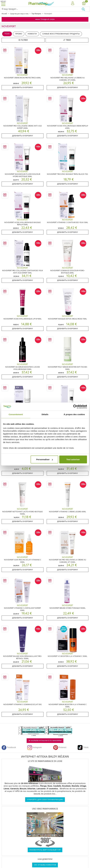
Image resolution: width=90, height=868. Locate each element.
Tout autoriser (73, 459)
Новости (32, 34)
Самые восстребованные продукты (61, 34)
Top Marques (36, 14)
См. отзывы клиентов (45, 865)
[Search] (41, 9)
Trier (67, 40)
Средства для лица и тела (19, 14)
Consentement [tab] (16, 414)
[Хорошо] (86, 9)
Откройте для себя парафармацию (45, 800)
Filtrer (23, 40)
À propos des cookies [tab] (74, 414)
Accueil (4, 14)
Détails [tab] (45, 414)
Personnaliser (44, 459)
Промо (19, 34)
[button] (73, 3)
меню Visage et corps (45, 19)
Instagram (34, 747)
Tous (7, 34)
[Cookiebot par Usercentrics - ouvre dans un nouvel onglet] (75, 406)
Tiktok (83, 747)
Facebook (9, 747)
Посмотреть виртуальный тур (45, 850)
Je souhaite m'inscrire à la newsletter (45, 741)
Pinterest (60, 747)
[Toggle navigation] (3, 3)
